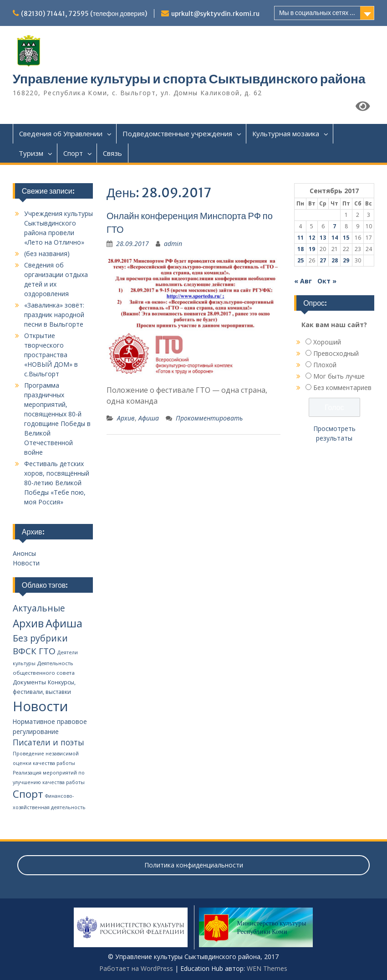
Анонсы (24, 553)
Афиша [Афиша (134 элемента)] (64, 623)
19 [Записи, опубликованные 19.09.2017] (312, 249)
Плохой (325, 365)
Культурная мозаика (286, 133)
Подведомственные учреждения (177, 133)
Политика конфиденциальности (194, 865)
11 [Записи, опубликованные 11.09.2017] (300, 238)
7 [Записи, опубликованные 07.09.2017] (334, 226)
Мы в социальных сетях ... (317, 13)
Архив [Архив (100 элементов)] (28, 623)
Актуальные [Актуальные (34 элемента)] (39, 608)
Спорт (73, 153)
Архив (126, 418)
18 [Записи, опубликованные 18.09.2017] (300, 249)
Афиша (149, 418)
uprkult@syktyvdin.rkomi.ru (215, 14)
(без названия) (47, 254)
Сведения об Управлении (61, 133)
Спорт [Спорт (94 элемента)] (28, 794)
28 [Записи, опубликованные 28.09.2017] (335, 260)
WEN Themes (267, 968)
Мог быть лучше (339, 376)
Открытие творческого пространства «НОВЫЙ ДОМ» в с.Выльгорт (51, 355)
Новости (26, 563)
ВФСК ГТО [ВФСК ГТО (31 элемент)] (34, 651)
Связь (112, 153)
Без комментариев (342, 387)
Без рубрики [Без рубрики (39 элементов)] (40, 638)
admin (173, 244)
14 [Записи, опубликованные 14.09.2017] (335, 238)
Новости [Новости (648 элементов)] (41, 706)
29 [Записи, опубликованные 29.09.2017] (346, 260)
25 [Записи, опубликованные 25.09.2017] (300, 260)
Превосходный (336, 353)
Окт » (327, 281)
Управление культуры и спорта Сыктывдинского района (189, 79)
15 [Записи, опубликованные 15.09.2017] (346, 238)
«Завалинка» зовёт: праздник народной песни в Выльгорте (54, 315)
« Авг (303, 281)
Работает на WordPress (136, 968)
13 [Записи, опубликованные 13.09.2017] (323, 238)
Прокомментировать (209, 418)
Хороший (327, 342)
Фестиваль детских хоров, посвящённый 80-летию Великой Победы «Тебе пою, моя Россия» (57, 483)
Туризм (31, 153)
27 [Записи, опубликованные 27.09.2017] (323, 260)
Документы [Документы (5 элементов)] (29, 682)
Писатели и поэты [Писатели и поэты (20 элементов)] (48, 742)
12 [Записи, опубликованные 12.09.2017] (312, 238)
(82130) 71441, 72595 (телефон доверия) (84, 14)
